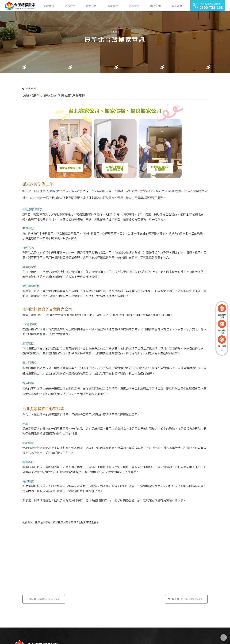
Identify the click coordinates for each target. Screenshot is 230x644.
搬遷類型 (108, 6)
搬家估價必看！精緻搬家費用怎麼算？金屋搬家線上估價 (67, 525)
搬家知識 (180, 6)
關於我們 (94, 6)
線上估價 (166, 6)
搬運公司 (42, 475)
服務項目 (123, 6)
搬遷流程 (137, 6)
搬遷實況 (151, 6)
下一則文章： (186, 605)
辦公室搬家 (147, 194)
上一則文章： (44, 605)
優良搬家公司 (42, 318)
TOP (224, 638)
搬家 (25, 217)
